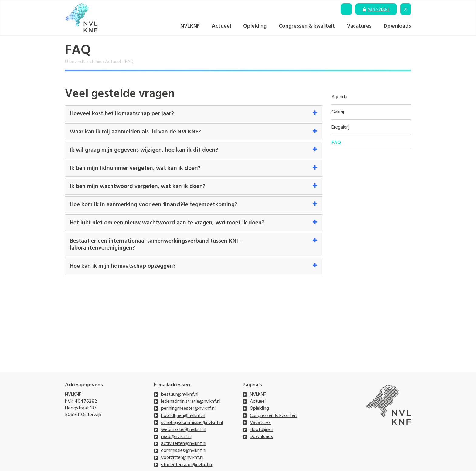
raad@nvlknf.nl (176, 436)
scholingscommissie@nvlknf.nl (192, 422)
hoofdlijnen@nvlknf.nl (183, 415)
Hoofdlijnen (262, 429)
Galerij (338, 112)
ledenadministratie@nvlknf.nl (191, 401)
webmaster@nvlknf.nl (184, 429)
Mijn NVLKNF (379, 9)
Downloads (397, 26)
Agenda (339, 97)
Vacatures (359, 26)
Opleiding (255, 26)
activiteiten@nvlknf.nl (184, 443)
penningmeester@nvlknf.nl (188, 408)
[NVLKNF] (81, 18)
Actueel (221, 26)
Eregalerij (341, 127)
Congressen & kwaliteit (307, 26)
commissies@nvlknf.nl (184, 450)
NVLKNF (190, 26)
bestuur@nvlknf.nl (180, 394)
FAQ (336, 142)
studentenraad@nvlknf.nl (187, 465)
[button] (194, 114)
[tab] (194, 114)
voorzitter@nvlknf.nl (182, 457)
